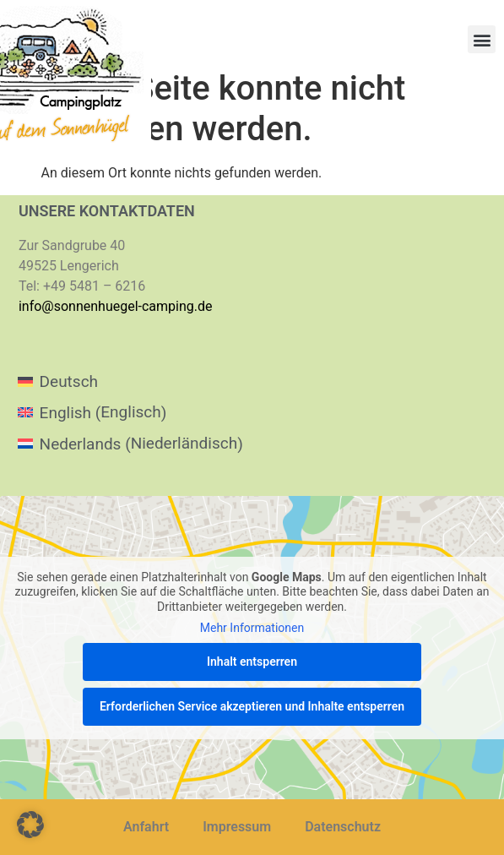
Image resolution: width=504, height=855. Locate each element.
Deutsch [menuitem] (69, 381)
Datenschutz (343, 827)
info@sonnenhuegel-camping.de (116, 306)
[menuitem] (130, 381)
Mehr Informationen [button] (252, 628)
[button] (482, 39)
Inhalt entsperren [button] (252, 661)
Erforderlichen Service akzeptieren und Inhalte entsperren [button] (252, 705)
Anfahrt (146, 827)
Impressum (237, 827)
